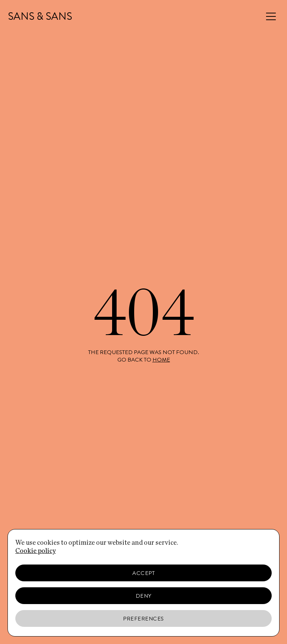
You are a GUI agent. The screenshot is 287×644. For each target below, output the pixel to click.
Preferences (143, 619)
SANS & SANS (40, 16)
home (161, 360)
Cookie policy (36, 551)
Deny (144, 596)
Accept (143, 573)
